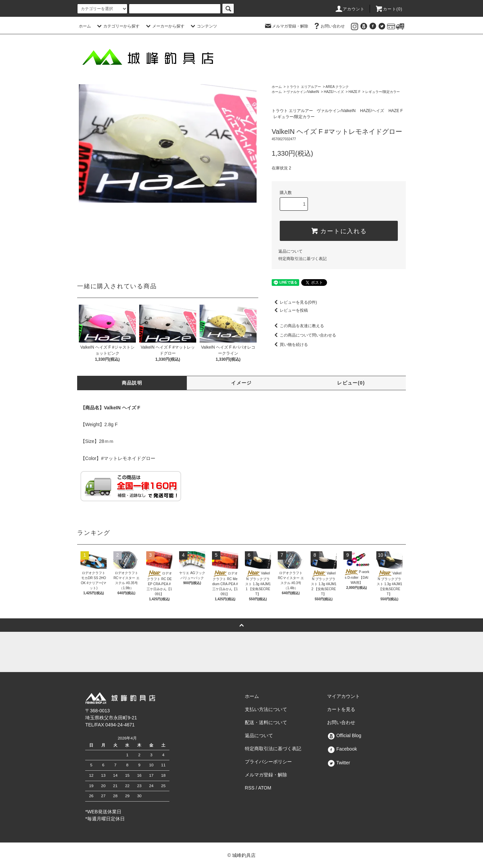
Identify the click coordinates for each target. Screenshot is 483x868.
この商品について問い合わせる (304, 335)
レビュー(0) (351, 383)
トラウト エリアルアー (304, 87)
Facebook (342, 749)
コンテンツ (203, 26)
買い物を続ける (290, 345)
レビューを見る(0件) (294, 302)
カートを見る (341, 709)
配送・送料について (266, 722)
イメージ (241, 383)
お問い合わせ (329, 26)
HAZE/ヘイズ (334, 92)
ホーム (85, 26)
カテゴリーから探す (117, 26)
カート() (389, 9)
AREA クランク (337, 87)
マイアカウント (343, 696)
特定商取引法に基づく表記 (303, 259)
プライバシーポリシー (268, 762)
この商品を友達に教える (298, 326)
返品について (290, 251)
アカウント (350, 9)
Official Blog (344, 735)
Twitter (339, 763)
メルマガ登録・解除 (286, 26)
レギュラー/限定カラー (383, 92)
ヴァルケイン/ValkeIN (303, 92)
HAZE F (355, 92)
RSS (250, 788)
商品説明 (132, 383)
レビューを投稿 (290, 310)
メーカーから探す (164, 26)
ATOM (265, 788)
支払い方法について (266, 709)
